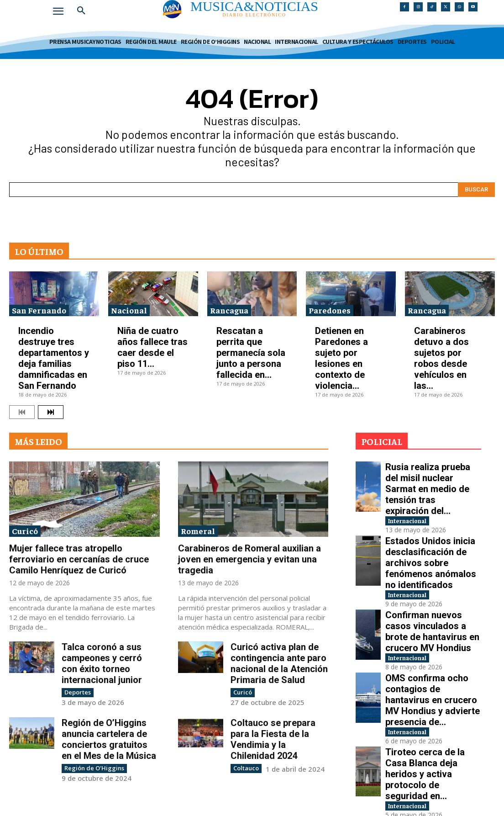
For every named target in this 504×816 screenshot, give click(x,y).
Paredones (330, 310)
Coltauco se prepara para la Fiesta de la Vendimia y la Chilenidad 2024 (273, 739)
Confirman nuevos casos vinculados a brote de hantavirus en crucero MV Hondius (432, 583)
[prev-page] (22, 412)
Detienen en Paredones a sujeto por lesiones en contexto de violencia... (341, 358)
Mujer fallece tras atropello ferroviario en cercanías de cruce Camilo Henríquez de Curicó (79, 559)
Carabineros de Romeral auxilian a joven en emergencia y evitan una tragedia (249, 559)
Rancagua (229, 310)
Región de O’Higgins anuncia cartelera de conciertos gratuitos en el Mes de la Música (109, 739)
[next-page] (51, 412)
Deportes (77, 692)
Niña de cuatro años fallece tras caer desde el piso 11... (152, 347)
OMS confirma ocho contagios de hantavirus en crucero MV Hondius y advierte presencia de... (433, 636)
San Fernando (39, 310)
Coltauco (245, 767)
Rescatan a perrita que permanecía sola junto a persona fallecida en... (251, 353)
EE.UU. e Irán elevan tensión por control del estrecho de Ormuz (428, 742)
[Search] (476, 190)
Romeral (198, 531)
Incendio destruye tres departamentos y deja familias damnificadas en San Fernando (54, 358)
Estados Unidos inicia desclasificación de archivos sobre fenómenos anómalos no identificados (431, 530)
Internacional (416, 492)
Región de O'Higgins (91, 767)
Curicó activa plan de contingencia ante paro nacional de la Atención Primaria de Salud (279, 663)
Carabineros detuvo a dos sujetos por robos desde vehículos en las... (441, 358)
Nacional (129, 310)
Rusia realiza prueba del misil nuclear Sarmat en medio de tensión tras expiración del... (433, 477)
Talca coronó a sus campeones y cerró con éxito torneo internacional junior (102, 663)
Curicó (25, 531)
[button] (81, 11)
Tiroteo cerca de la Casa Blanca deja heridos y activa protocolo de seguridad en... (433, 689)
